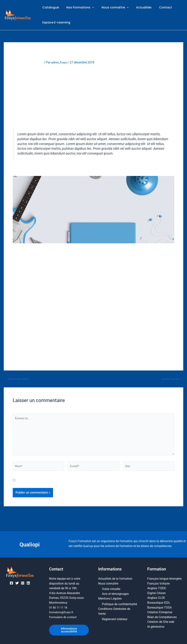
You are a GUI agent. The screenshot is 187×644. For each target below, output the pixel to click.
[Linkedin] (28, 582)
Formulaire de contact (64, 616)
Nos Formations (78, 8)
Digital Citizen (156, 592)
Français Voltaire (158, 583)
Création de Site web (161, 621)
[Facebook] (11, 582)
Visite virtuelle (111, 588)
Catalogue (50, 8)
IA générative (156, 626)
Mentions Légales (110, 598)
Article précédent (17, 380)
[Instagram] (23, 582)
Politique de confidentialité (119, 603)
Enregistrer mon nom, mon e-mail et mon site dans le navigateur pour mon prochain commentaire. (82, 483)
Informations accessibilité (69, 630)
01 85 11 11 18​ (59, 607)
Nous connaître (111, 8)
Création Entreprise (160, 611)
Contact (159, 8)
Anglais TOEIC (157, 587)
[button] (90, 8)
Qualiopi (30, 543)
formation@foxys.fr (62, 611)
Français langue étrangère (164, 578)
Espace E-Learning (56, 23)
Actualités (139, 8)
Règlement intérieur (115, 618)
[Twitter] (17, 582)
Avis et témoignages (115, 593)
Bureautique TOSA (159, 607)
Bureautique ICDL (159, 602)
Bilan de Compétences (162, 616)
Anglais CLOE (156, 597)
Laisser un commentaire (29, 63)
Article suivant (172, 380)
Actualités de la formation (115, 578)
